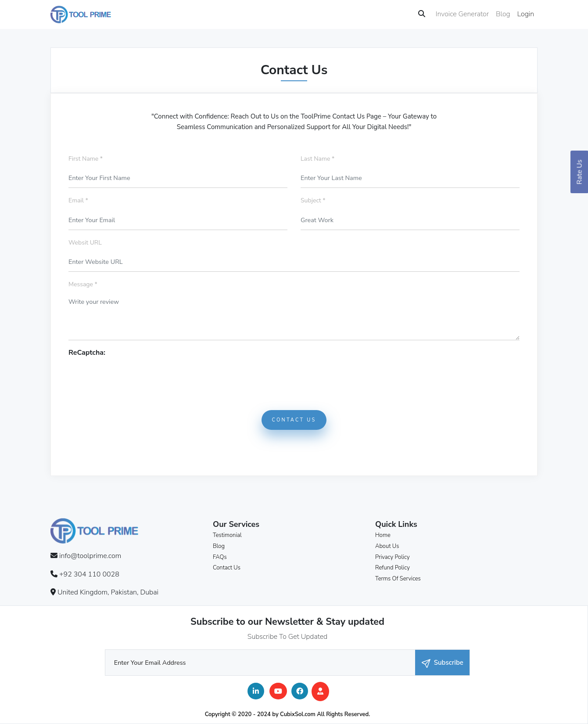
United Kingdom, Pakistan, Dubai (108, 592)
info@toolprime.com (90, 556)
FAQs (220, 557)
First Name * (86, 159)
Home (383, 535)
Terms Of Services (398, 579)
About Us (387, 546)
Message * (83, 284)
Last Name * (317, 159)
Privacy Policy (393, 557)
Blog (503, 14)
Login (526, 14)
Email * (78, 200)
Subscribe (443, 663)
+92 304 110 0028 (89, 574)
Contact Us (294, 420)
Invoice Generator (462, 14)
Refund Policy (393, 568)
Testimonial (227, 535)
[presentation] (135, 375)
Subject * (313, 200)
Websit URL (85, 243)
